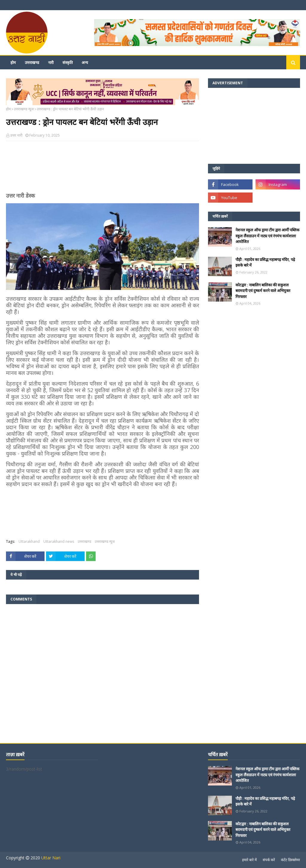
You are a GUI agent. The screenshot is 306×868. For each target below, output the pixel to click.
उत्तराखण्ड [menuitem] (32, 62)
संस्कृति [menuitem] (68, 62)
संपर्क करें (269, 860)
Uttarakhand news (59, 541)
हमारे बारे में (249, 860)
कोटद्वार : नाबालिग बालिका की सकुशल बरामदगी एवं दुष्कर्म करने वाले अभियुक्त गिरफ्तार (263, 291)
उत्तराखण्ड (84, 541)
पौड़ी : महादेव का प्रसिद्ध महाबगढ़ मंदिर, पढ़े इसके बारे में (265, 262)
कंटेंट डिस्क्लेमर (290, 860)
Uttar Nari (51, 858)
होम (8, 109)
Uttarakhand (29, 541)
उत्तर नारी (16, 135)
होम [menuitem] (13, 62)
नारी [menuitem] (51, 62)
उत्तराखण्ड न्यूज (24, 109)
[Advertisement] (102, 169)
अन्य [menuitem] (85, 62)
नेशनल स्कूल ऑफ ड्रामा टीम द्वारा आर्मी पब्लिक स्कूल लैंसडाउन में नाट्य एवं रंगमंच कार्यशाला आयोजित (267, 236)
